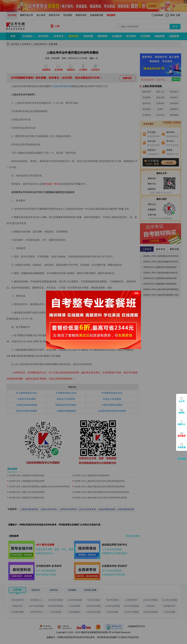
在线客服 (182, 447)
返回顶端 (182, 459)
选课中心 (182, 424)
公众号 (182, 401)
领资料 (182, 413)
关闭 (136, 293)
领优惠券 (182, 436)
